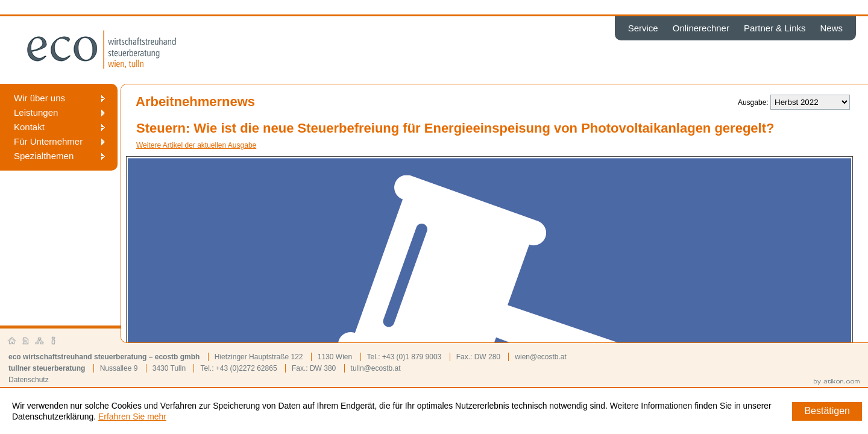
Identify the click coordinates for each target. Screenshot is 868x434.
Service (643, 28)
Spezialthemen (44, 156)
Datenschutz (29, 380)
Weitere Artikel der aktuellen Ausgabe (196, 145)
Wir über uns (39, 98)
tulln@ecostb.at (376, 368)
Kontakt (29, 127)
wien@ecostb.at (541, 357)
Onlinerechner (701, 28)
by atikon (837, 382)
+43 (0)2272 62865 (247, 368)
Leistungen (36, 112)
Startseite (12, 341)
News (831, 28)
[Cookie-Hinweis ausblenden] (827, 411)
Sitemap (40, 341)
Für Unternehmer (48, 141)
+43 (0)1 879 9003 (412, 357)
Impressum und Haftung (54, 341)
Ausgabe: (753, 102)
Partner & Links (775, 28)
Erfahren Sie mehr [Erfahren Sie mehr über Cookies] (132, 417)
